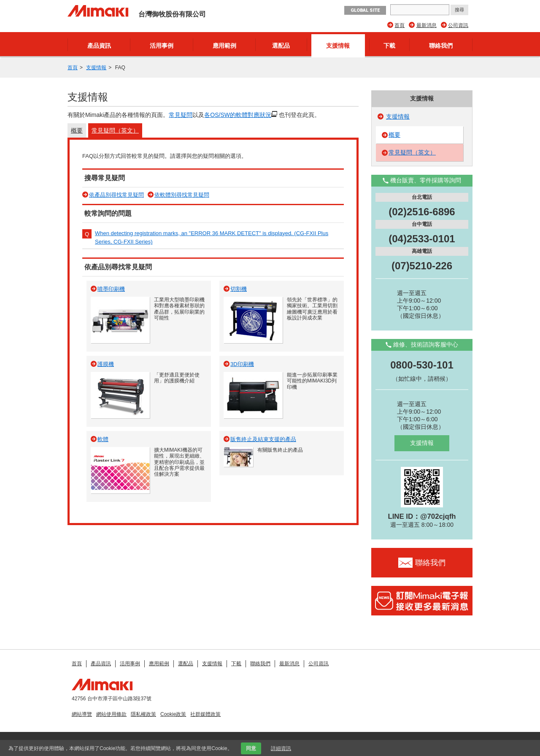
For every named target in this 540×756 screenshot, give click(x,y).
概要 (77, 130)
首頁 (400, 25)
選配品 (281, 46)
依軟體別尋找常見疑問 (182, 195)
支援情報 (338, 46)
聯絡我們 (441, 46)
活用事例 (162, 46)
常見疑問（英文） (115, 130)
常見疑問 (181, 115)
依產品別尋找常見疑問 (116, 195)
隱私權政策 (143, 714)
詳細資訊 (281, 748)
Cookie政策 (173, 714)
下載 (389, 46)
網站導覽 (82, 714)
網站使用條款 (111, 714)
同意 (251, 748)
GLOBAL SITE (365, 10)
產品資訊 (99, 46)
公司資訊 (458, 25)
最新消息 (427, 25)
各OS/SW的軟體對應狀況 (238, 115)
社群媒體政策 (205, 714)
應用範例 (224, 46)
